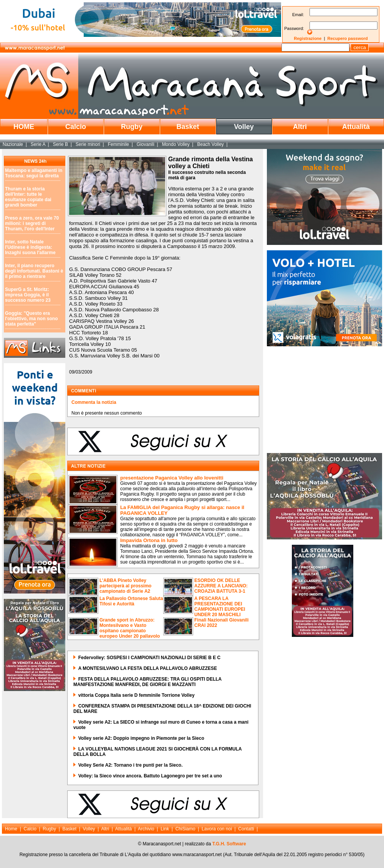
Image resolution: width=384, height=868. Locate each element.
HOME (24, 127)
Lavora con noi (217, 829)
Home (11, 829)
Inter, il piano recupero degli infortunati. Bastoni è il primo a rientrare (34, 271)
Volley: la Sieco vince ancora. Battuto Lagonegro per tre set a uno (150, 776)
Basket (188, 127)
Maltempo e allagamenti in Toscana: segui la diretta (34, 173)
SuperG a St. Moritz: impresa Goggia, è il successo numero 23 (28, 295)
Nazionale (13, 144)
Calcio (76, 127)
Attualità (356, 127)
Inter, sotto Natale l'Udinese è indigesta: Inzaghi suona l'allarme (30, 247)
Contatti (246, 829)
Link (165, 829)
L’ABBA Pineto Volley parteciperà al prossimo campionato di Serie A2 (125, 586)
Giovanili (146, 144)
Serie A (38, 144)
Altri (300, 127)
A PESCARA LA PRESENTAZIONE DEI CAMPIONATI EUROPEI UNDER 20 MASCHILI (220, 607)
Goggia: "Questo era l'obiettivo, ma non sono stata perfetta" (31, 319)
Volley (244, 127)
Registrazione (308, 38)
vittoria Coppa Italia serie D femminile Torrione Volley (137, 695)
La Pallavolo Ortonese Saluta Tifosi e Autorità (131, 601)
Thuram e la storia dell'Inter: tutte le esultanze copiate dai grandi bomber (28, 197)
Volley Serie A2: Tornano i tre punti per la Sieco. (131, 765)
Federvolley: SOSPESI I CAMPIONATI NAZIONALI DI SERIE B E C (150, 658)
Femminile (118, 144)
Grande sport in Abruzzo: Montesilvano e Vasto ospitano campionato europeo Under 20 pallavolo (130, 628)
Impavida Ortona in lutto (149, 540)
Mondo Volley (176, 144)
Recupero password (348, 38)
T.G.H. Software (229, 844)
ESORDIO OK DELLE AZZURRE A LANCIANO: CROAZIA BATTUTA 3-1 (221, 586)
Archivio (146, 829)
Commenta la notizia (94, 402)
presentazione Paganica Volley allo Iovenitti (172, 478)
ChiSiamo (185, 829)
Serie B (60, 144)
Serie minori (88, 144)
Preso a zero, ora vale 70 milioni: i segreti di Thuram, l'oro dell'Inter (32, 223)
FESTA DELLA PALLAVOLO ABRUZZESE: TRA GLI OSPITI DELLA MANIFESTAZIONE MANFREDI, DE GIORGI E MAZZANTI (147, 682)
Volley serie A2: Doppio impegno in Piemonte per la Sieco (141, 738)
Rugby (132, 127)
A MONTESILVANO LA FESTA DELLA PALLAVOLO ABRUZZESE (148, 668)
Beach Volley (210, 144)
